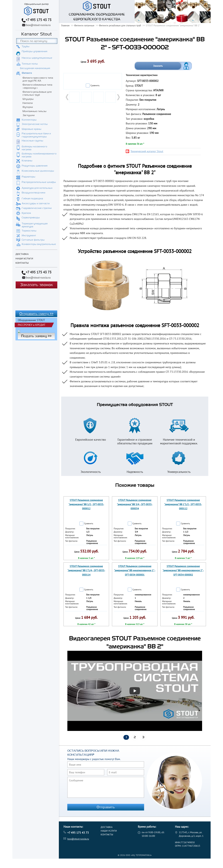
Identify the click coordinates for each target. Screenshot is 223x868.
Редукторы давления (35, 166)
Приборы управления (34, 51)
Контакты (22, 263)
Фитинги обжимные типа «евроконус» (37, 86)
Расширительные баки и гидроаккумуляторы (36, 135)
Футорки (28, 107)
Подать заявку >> (36, 336)
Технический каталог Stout (147, 151)
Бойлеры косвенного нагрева (34, 148)
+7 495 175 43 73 (39, 20)
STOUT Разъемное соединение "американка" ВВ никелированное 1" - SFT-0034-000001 (135, 570)
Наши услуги (24, 259)
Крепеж (26, 213)
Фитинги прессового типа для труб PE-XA (38, 79)
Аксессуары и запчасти (36, 203)
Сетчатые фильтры (33, 240)
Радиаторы (28, 177)
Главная (65, 25)
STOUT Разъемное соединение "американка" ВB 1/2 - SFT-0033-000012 (86, 504)
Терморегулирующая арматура (35, 225)
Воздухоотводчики (33, 193)
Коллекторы (29, 120)
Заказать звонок (36, 285)
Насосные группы (32, 141)
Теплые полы (30, 64)
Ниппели (28, 103)
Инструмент (29, 235)
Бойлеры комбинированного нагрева (39, 155)
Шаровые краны (32, 129)
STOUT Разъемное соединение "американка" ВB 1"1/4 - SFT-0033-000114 (86, 570)
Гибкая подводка (32, 199)
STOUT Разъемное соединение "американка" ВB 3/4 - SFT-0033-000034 (135, 504)
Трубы (26, 46)
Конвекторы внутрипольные (39, 244)
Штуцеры (28, 99)
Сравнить (95, 85)
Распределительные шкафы (39, 182)
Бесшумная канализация (35, 68)
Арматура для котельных (37, 188)
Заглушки (28, 115)
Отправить (106, 807)
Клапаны (27, 161)
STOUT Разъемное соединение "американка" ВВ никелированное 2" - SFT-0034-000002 (183, 570)
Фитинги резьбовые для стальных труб (37, 93)
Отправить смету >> (36, 314)
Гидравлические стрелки (37, 208)
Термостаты (29, 231)
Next (118, 97)
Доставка (22, 254)
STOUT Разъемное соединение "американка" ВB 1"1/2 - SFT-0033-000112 (183, 504)
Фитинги (27, 73)
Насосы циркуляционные (37, 58)
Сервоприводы (31, 218)
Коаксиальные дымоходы (38, 171)
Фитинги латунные (84, 25)
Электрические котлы (35, 124)
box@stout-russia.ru (38, 25)
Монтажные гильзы (34, 111)
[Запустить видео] (135, 691)
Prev (67, 97)
